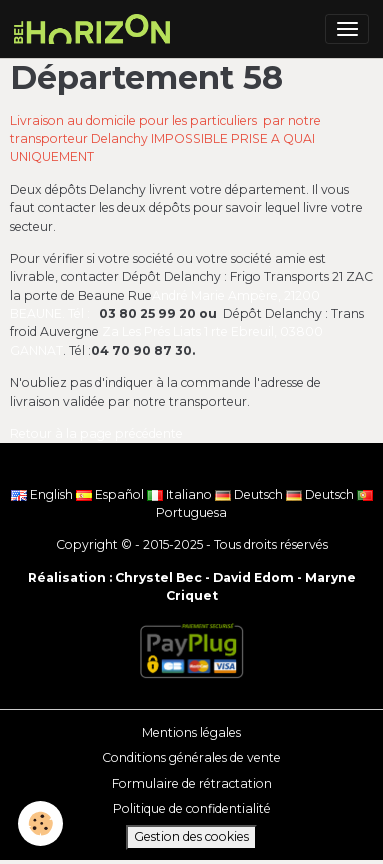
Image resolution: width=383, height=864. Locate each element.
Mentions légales (191, 732)
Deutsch (250, 494)
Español (111, 494)
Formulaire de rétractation (192, 783)
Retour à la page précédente (96, 433)
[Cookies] (40, 823)
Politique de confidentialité (192, 808)
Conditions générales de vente (191, 757)
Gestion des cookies (191, 836)
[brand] (95, 29)
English (43, 494)
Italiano (181, 494)
